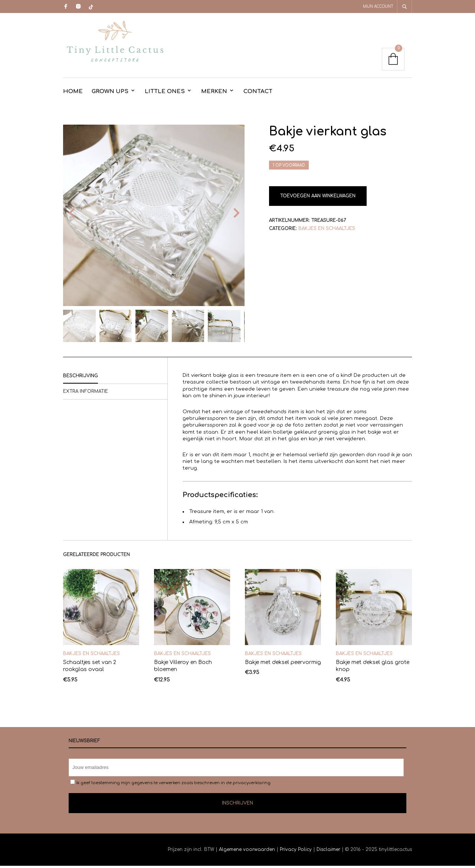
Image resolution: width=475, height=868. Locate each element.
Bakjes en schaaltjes (327, 231)
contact (258, 94)
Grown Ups (110, 94)
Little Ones (165, 94)
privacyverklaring (252, 785)
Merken (214, 94)
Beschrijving (81, 378)
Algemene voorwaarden (247, 852)
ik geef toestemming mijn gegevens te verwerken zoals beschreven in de (170, 785)
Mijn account (378, 6)
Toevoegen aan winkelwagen (318, 198)
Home (73, 94)
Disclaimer (329, 852)
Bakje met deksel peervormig (283, 665)
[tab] (115, 378)
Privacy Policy (296, 852)
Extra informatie (86, 394)
